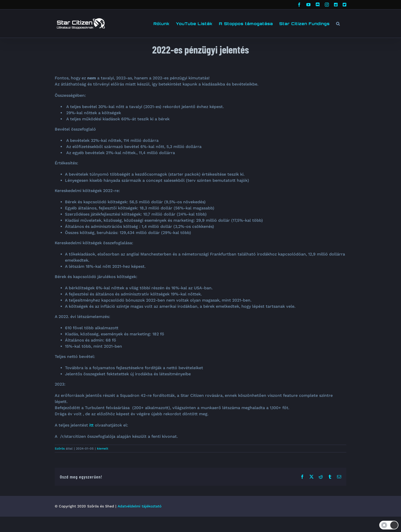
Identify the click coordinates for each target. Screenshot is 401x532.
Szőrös (60, 449)
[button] (338, 24)
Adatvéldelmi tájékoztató (140, 506)
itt (91, 425)
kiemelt (103, 449)
